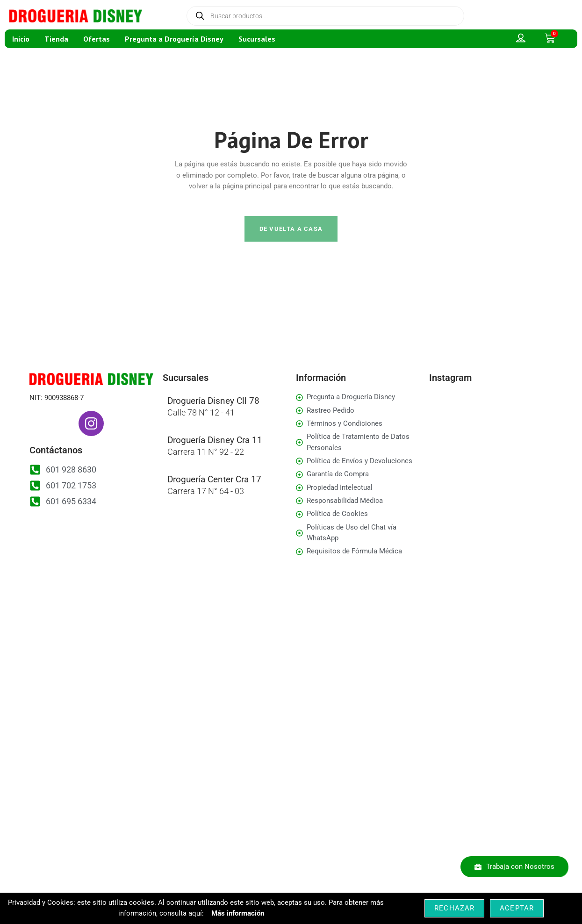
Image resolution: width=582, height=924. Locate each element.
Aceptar (517, 908)
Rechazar (454, 908)
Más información (238, 913)
